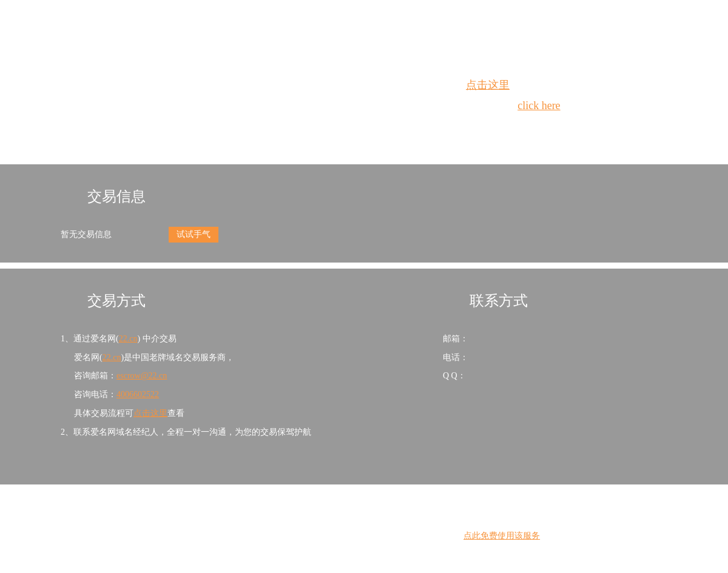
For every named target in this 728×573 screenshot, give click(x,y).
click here (539, 106)
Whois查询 (333, 128)
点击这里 (488, 85)
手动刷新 (397, 128)
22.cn (128, 339)
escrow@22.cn (142, 376)
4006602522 (138, 394)
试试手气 (194, 234)
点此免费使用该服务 (502, 536)
